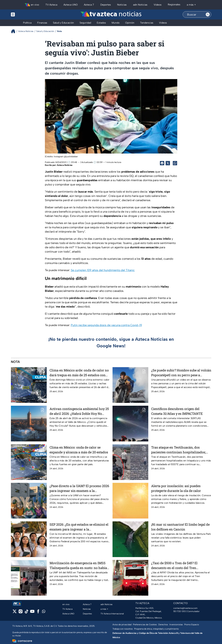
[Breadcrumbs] (15, 31)
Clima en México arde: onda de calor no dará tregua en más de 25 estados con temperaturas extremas (79, 373)
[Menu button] (25, 14)
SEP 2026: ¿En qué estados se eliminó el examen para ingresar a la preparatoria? (79, 527)
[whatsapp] (44, 612)
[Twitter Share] (168, 163)
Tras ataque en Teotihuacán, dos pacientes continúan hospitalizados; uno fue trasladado (179, 450)
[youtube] (32, 612)
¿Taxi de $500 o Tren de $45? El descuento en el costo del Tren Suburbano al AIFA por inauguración (179, 565)
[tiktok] (26, 612)
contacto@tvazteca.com (185, 608)
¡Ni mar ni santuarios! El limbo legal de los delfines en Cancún (180, 527)
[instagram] (20, 612)
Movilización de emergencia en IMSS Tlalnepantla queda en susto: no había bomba (78, 565)
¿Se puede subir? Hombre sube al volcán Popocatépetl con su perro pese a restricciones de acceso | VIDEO (181, 373)
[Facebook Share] (162, 163)
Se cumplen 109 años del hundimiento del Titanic (103, 270)
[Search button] (208, 14)
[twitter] (15, 612)
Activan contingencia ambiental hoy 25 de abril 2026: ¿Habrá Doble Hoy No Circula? (79, 411)
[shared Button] (175, 163)
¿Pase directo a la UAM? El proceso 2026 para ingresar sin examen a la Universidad (79, 488)
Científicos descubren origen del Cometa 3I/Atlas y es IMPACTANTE (177, 411)
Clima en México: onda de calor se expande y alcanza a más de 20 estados (79, 450)
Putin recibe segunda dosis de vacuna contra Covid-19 (106, 325)
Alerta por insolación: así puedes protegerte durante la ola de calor (176, 488)
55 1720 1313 (179, 611)
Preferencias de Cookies (145, 625)
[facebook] (38, 612)
